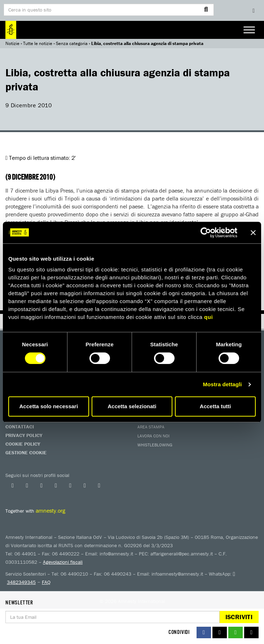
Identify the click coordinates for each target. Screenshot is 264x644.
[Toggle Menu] (249, 30)
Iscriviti (239, 617)
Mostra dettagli (222, 384)
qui (208, 317)
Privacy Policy (24, 435)
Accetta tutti (215, 406)
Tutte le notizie (38, 43)
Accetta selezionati (132, 406)
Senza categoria (72, 43)
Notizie (12, 43)
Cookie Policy (23, 444)
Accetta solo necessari (49, 406)
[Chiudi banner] (253, 233)
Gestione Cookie (26, 452)
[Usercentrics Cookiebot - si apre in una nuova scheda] (206, 233)
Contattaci (20, 427)
